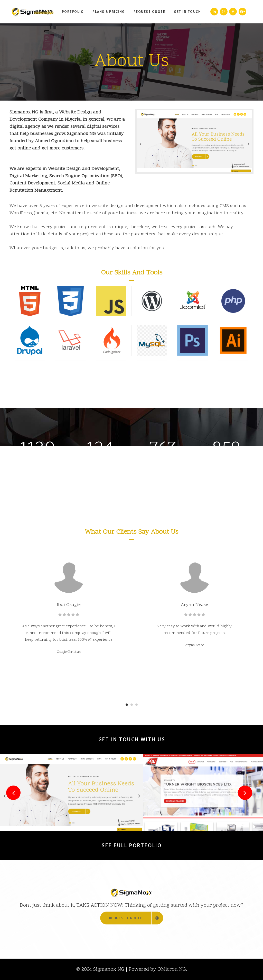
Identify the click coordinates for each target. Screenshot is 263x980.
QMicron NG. (172, 969)
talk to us (75, 248)
